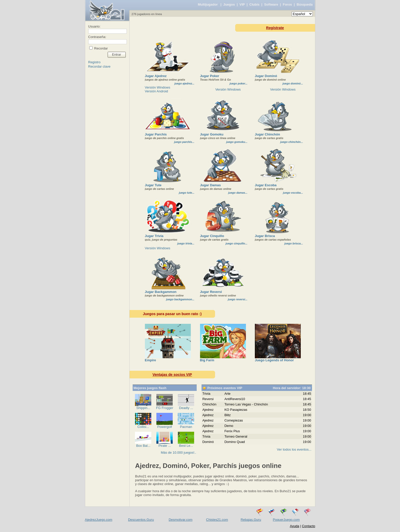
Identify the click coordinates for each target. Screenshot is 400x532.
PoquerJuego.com (286, 520)
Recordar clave (99, 66)
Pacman (186, 427)
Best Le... (186, 446)
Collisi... (143, 427)
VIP (242, 4)
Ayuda (295, 526)
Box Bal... (143, 446)
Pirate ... (165, 446)
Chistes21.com (217, 520)
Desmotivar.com (180, 520)
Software (271, 4)
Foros (287, 4)
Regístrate (275, 28)
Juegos (229, 4)
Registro (94, 62)
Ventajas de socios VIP (172, 375)
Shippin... (143, 408)
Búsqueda (305, 4)
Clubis (255, 4)
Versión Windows (158, 87)
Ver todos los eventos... (294, 449)
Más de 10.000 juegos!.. (178, 453)
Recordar (101, 48)
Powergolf (165, 427)
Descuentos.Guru (141, 520)
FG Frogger (165, 408)
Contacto (308, 526)
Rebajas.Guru (251, 520)
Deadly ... (186, 408)
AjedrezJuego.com (99, 520)
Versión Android (157, 91)
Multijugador (208, 4)
